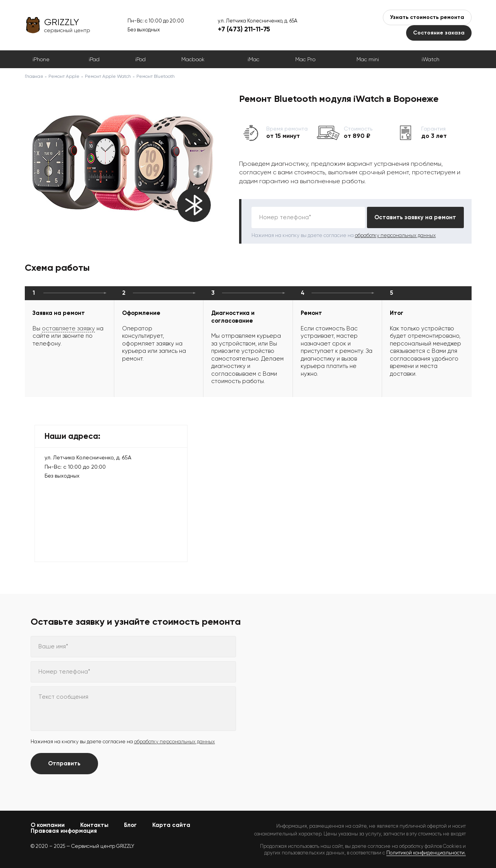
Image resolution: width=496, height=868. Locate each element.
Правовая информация (64, 831)
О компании (48, 825)
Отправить (64, 763)
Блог (130, 825)
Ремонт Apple (64, 76)
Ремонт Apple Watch (108, 76)
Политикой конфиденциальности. (426, 853)
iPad (94, 59)
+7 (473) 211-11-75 (244, 29)
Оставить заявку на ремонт (415, 217)
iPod (140, 59)
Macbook (193, 59)
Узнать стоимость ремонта (427, 17)
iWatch (431, 59)
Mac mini (368, 59)
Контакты (94, 825)
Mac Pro (305, 59)
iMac (253, 59)
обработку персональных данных (395, 235)
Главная (34, 76)
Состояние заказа (439, 33)
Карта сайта (171, 825)
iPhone (41, 59)
